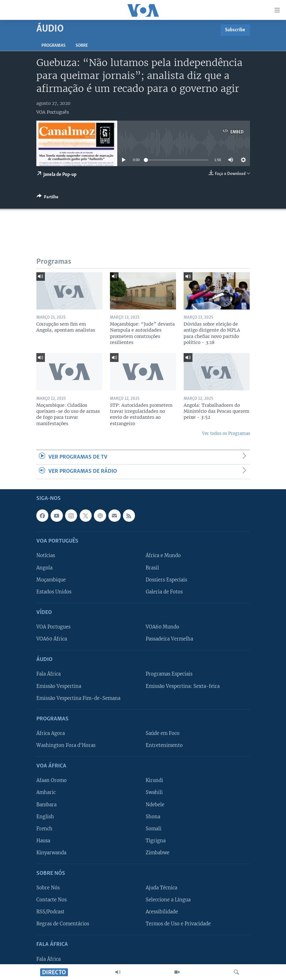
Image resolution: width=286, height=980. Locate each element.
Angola (44, 568)
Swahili (154, 792)
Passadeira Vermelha (169, 639)
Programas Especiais (169, 674)
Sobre (82, 46)
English (45, 816)
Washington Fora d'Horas (66, 745)
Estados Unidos (54, 592)
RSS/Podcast (50, 912)
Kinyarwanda (51, 852)
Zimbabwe (158, 852)
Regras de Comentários (63, 924)
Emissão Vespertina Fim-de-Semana (78, 698)
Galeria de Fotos (164, 592)
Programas (53, 46)
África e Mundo (163, 556)
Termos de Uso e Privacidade (178, 924)
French (44, 828)
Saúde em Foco (163, 733)
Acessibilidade (162, 912)
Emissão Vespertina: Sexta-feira (183, 686)
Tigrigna (156, 840)
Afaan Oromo (52, 780)
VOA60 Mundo (162, 627)
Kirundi (154, 780)
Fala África (49, 674)
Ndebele (155, 804)
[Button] (48, 198)
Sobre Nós (48, 888)
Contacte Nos (52, 900)
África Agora (51, 733)
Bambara (46, 804)
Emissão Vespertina (59, 686)
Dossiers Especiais (166, 580)
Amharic (46, 792)
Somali (154, 828)
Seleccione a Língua (168, 900)
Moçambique (51, 580)
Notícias (46, 556)
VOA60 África (52, 639)
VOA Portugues (53, 627)
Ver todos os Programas (226, 433)
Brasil (152, 568)
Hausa (43, 840)
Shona (153, 816)
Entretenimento (164, 745)
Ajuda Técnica (161, 888)
